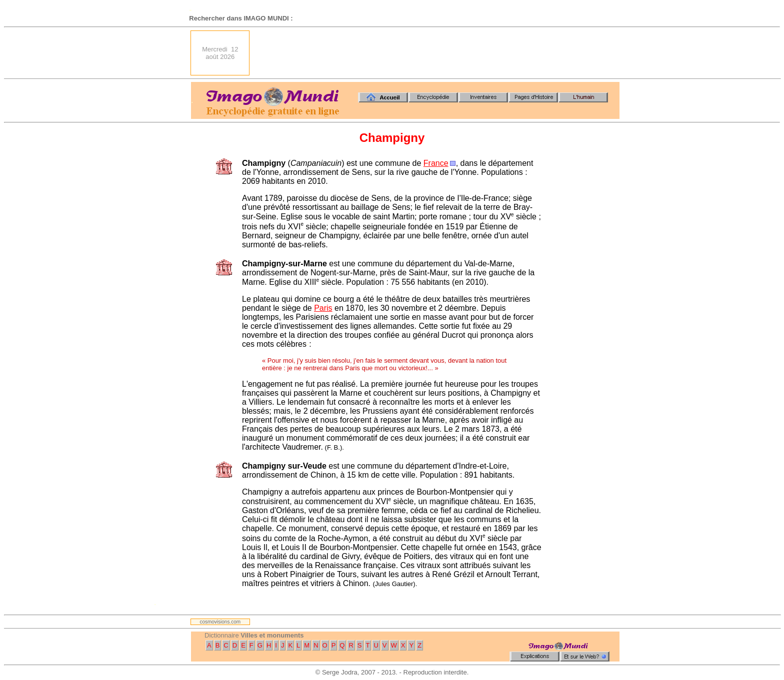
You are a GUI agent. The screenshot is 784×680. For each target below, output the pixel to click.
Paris (323, 308)
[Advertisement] (437, 53)
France (436, 163)
